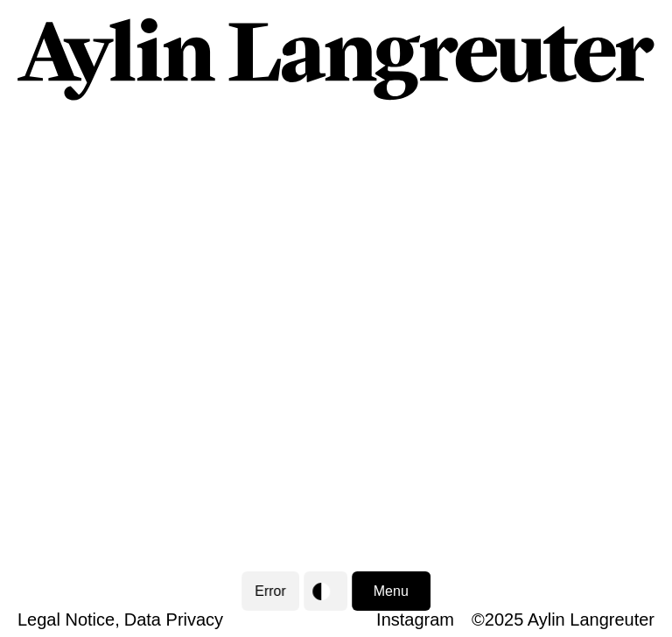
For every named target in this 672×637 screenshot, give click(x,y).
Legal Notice (66, 619)
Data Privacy (174, 619)
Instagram (415, 619)
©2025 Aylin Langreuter (563, 619)
